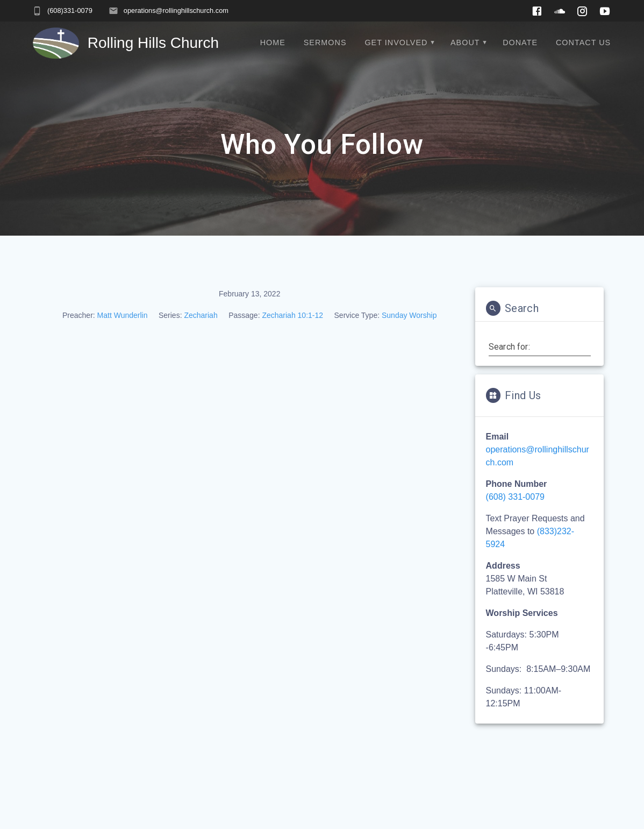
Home (273, 42)
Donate (520, 42)
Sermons (325, 42)
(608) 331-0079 (515, 497)
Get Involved (396, 42)
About (465, 42)
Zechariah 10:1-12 (292, 315)
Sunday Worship (409, 315)
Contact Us (583, 42)
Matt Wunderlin (123, 315)
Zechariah (201, 315)
